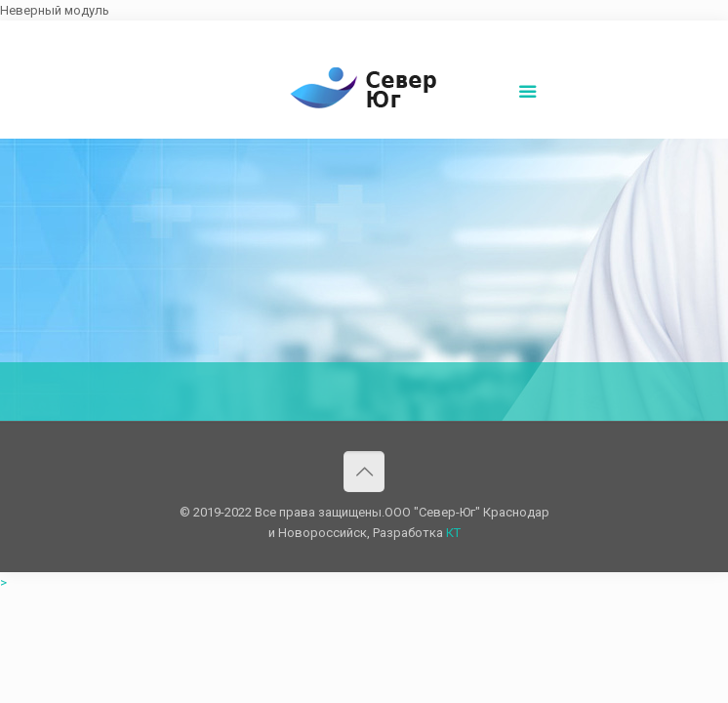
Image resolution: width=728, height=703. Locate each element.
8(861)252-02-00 (255, 36)
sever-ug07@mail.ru (369, 36)
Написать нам (478, 36)
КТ (453, 533)
